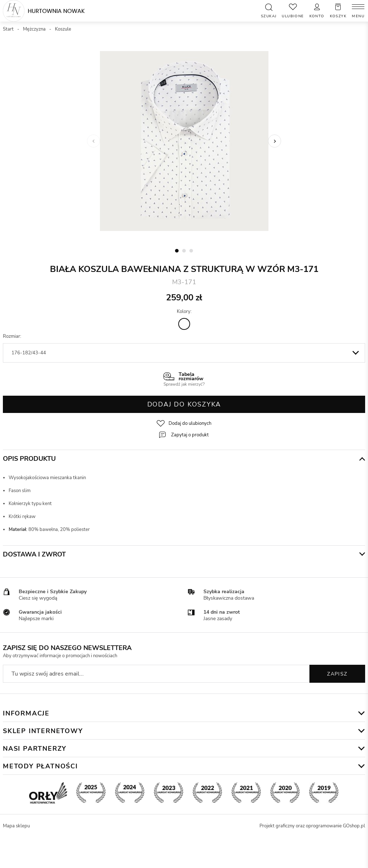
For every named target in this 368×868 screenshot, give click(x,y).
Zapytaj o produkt (190, 435)
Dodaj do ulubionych (190, 423)
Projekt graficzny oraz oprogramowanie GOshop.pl (312, 826)
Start (8, 29)
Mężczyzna (34, 29)
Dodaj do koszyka (184, 404)
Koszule (63, 29)
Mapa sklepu (16, 826)
